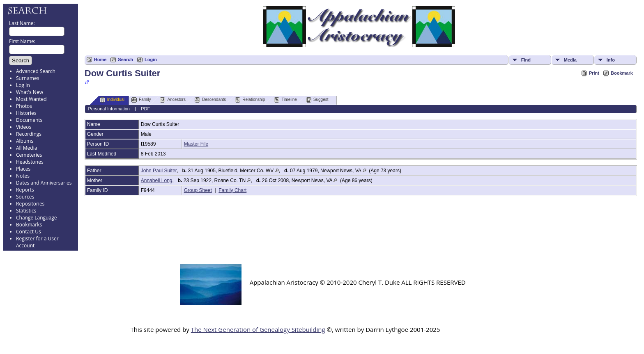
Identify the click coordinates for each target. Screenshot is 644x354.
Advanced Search (36, 71)
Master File (196, 144)
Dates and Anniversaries (44, 183)
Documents (29, 120)
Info (611, 60)
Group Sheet (198, 190)
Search (125, 59)
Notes (23, 176)
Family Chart (232, 190)
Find (526, 60)
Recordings (29, 134)
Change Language (36, 218)
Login (151, 59)
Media (570, 60)
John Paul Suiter (159, 171)
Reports (25, 190)
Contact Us (29, 232)
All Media (26, 148)
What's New (30, 92)
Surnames (28, 78)
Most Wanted (31, 99)
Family (141, 100)
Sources (25, 197)
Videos (24, 127)
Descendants (210, 100)
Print (594, 73)
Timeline (285, 100)
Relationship (250, 100)
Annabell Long (157, 180)
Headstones (30, 162)
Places (23, 169)
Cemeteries (29, 155)
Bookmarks (29, 225)
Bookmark (622, 73)
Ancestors (172, 100)
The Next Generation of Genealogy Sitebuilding (258, 329)
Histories (26, 113)
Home (100, 59)
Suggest (317, 100)
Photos (24, 106)
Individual (112, 100)
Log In (23, 85)
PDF (145, 109)
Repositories (30, 204)
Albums (25, 141)
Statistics (26, 211)
